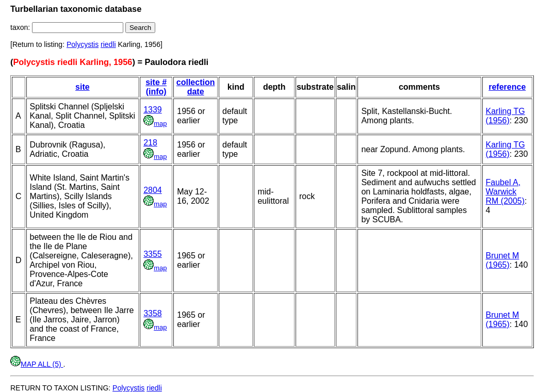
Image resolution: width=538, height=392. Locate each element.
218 (150, 143)
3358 (153, 313)
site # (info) (156, 87)
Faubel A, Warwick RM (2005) (506, 192)
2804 (153, 190)
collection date (196, 87)
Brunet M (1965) (503, 260)
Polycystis (83, 44)
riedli (108, 44)
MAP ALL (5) (37, 364)
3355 (153, 254)
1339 (153, 110)
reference (507, 87)
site (83, 87)
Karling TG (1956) (506, 116)
